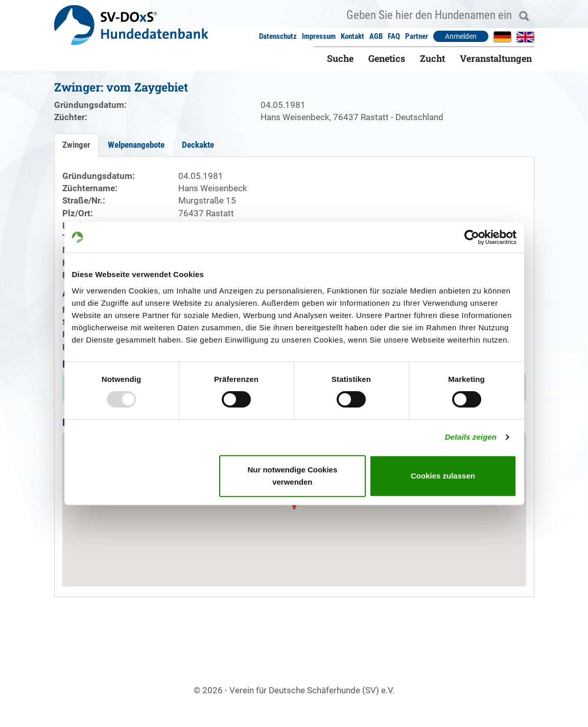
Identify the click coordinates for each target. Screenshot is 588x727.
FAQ (394, 36)
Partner (417, 36)
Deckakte (198, 145)
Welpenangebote (136, 145)
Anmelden (461, 36)
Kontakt (352, 36)
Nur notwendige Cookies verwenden (292, 476)
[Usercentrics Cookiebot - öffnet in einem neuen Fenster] (472, 237)
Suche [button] (340, 58)
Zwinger (76, 145)
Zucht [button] (432, 58)
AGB (376, 36)
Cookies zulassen (443, 476)
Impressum (319, 36)
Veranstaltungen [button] (496, 58)
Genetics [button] (387, 58)
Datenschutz (278, 36)
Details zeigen (471, 437)
